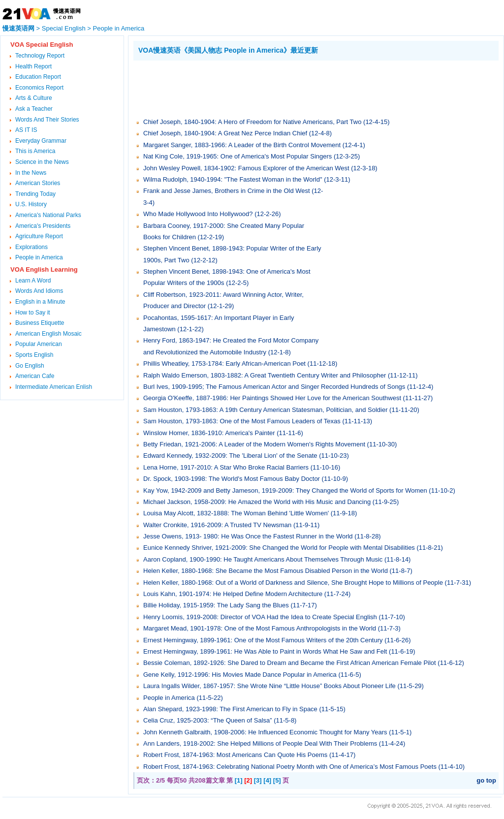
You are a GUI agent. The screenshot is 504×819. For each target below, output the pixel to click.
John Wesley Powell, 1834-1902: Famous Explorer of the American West (246, 168)
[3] (258, 780)
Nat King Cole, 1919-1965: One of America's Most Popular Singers (237, 156)
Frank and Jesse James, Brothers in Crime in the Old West (227, 191)
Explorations (31, 247)
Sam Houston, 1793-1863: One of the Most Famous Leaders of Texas (242, 421)
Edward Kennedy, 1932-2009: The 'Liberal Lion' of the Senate (230, 456)
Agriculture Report (39, 236)
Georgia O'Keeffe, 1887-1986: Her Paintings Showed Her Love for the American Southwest (272, 398)
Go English (30, 366)
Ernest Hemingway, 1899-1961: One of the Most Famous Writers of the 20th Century (263, 640)
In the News (31, 173)
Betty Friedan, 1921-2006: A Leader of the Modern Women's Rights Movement (254, 444)
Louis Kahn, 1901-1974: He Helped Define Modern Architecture (233, 594)
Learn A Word (33, 281)
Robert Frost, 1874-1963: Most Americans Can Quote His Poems (235, 755)
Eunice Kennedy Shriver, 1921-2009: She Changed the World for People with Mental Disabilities (279, 548)
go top (486, 780)
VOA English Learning (44, 269)
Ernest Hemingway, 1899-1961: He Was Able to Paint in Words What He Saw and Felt (266, 651)
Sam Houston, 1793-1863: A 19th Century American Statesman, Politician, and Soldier (265, 410)
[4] (267, 780)
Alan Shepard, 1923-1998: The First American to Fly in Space (230, 709)
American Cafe (35, 376)
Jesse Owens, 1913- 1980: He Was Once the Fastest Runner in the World (248, 536)
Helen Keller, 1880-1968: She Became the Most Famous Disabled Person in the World (266, 571)
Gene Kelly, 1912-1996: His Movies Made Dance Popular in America (240, 675)
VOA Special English (42, 45)
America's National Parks (48, 215)
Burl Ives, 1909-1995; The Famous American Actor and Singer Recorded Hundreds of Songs (274, 387)
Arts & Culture (34, 98)
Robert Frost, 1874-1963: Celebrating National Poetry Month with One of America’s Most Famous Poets (290, 767)
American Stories (38, 183)
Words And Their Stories (47, 120)
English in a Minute (40, 302)
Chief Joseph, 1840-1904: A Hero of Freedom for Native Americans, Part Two (252, 122)
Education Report (38, 77)
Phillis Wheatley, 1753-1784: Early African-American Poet (224, 363)
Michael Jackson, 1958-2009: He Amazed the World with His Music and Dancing (257, 502)
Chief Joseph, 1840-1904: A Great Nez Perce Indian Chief (225, 133)
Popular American (39, 344)
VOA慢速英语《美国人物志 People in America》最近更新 (228, 50)
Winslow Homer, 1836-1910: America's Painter (210, 433)
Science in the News (42, 162)
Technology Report (40, 56)
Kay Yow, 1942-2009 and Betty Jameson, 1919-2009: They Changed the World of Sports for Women (285, 490)
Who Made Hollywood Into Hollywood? (198, 214)
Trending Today (35, 194)
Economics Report (39, 88)
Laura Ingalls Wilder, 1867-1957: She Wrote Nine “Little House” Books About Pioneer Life (269, 686)
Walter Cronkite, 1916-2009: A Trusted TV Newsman (217, 525)
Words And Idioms (39, 291)
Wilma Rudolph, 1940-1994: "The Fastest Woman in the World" (234, 179)
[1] (239, 780)
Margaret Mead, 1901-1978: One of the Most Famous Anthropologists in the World (260, 628)
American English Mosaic (48, 334)
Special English (64, 28)
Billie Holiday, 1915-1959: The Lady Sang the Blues (216, 605)
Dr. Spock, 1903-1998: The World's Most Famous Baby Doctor (232, 479)
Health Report (33, 66)
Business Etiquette (40, 323)
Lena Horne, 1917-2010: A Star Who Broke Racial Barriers (226, 467)
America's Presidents (43, 226)
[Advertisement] (313, 88)
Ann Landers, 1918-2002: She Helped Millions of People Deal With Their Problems (260, 743)
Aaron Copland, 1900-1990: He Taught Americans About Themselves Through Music (263, 559)
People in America (119, 28)
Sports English (34, 355)
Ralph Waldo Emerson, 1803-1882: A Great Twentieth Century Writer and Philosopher (265, 375)
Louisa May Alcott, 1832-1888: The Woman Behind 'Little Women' (236, 513)
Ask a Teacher (34, 109)
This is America (35, 151)
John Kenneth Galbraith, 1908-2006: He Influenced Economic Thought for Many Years (265, 732)
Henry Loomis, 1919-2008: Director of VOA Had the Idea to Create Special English (260, 617)
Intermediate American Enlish (54, 387)
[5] (277, 780)
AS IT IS (26, 130)
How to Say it (33, 313)
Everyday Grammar (41, 141)
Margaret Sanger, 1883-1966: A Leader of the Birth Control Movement (242, 145)
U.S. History (31, 204)
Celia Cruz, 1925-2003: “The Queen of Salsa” (208, 720)
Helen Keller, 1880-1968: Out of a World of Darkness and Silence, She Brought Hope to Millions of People (293, 583)
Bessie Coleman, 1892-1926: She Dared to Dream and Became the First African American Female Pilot (290, 663)
